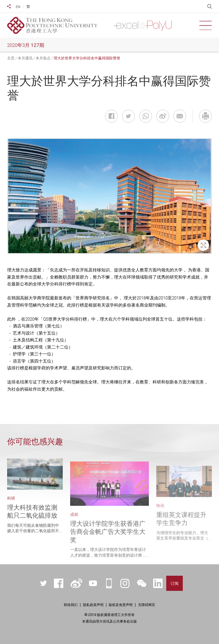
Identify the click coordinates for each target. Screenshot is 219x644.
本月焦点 (43, 58)
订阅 (175, 583)
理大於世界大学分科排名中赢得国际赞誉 (87, 58)
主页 (11, 58)
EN (18, 7)
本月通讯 (25, 58)
